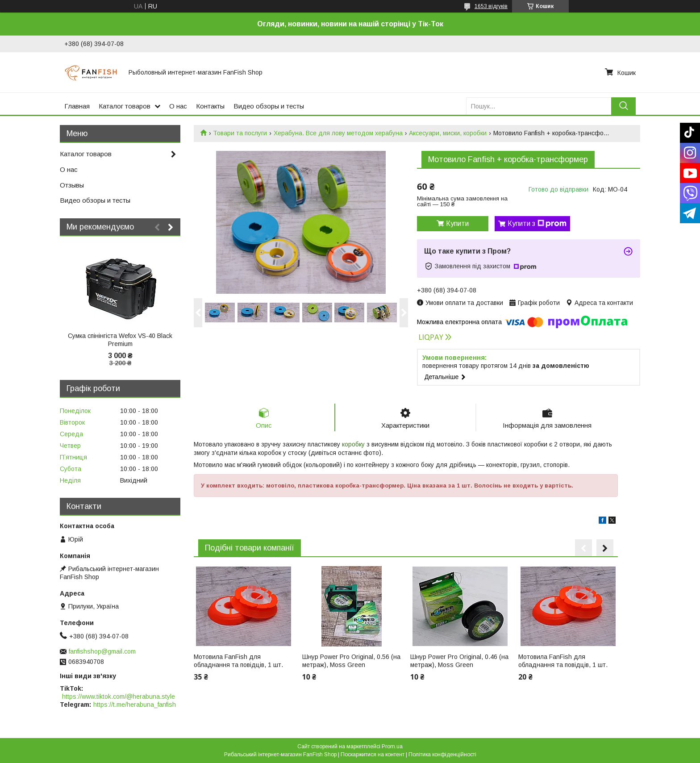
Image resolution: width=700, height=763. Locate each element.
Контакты (210, 106)
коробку (353, 444)
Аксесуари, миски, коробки (448, 133)
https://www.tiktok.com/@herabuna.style (119, 696)
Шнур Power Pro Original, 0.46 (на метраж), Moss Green (459, 661)
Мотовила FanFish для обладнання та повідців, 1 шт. (238, 661)
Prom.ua (392, 746)
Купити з (537, 224)
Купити (457, 223)
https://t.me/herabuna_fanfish (135, 705)
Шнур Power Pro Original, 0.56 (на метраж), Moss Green (351, 661)
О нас (178, 106)
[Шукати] (623, 106)
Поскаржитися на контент (373, 755)
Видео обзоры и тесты (269, 106)
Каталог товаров (125, 106)
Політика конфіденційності (442, 755)
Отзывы (72, 185)
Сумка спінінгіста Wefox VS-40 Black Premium (120, 340)
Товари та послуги (240, 133)
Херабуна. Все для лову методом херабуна (338, 133)
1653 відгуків (491, 6)
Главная (77, 106)
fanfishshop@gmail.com (102, 651)
